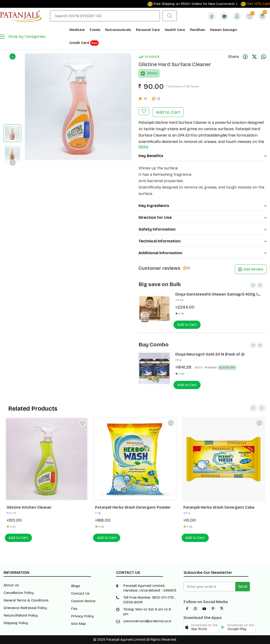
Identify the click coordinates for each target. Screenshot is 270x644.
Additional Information (202, 253)
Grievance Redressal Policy (25, 608)
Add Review (251, 269)
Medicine (77, 30)
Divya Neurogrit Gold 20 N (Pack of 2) (210, 354)
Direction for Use (202, 217)
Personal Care (148, 30)
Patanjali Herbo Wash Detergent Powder (133, 507)
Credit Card (84, 43)
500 (150, 73)
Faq (74, 609)
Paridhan (198, 30)
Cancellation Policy (19, 593)
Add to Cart (168, 112)
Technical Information (202, 241)
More (143, 147)
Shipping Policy (16, 623)
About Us (11, 585)
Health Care (175, 30)
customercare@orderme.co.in (147, 621)
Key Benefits (202, 156)
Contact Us (80, 593)
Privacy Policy (82, 616)
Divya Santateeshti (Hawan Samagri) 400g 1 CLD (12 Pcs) (216, 294)
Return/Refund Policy (21, 615)
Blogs (76, 586)
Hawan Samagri (224, 30)
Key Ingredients (202, 206)
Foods (95, 30)
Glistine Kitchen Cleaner (29, 507)
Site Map (78, 624)
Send (243, 586)
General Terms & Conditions (26, 600)
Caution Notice (83, 601)
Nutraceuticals (118, 30)
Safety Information (202, 229)
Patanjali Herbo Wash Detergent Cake (219, 507)
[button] (201, 627)
